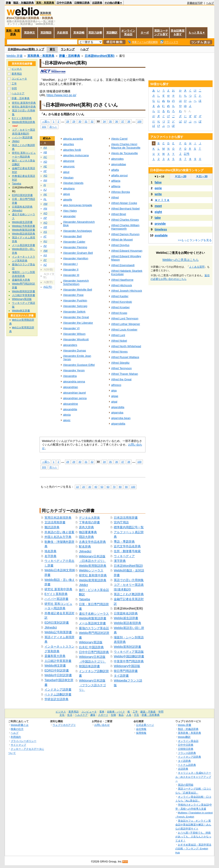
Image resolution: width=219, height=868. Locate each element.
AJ (45, 190)
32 (92, 121)
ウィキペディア (124, 556)
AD (45, 162)
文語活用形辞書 (55, 522)
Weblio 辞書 (15, 56)
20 (84, 487)
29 (74, 121)
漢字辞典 (120, 561)
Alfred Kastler (120, 296)
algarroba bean (121, 418)
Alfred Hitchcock (122, 285)
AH (45, 180)
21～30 (202, 176)
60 (108, 487)
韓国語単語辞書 (89, 666)
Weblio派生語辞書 (126, 618)
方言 (136, 715)
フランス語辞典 (187, 753)
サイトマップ (18, 745)
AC (45, 157)
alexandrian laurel (74, 393)
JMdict (83, 585)
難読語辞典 (52, 527)
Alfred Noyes (119, 352)
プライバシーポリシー (24, 741)
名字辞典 (50, 556)
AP (45, 218)
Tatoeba (84, 599)
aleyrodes (117, 159)
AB (45, 152)
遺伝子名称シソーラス (94, 614)
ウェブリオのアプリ (64, 725)
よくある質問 (197, 267)
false (158, 182)
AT (45, 237)
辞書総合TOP (195, 3)
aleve (67, 194)
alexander (69, 216)
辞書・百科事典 (70, 56)
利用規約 (16, 737)
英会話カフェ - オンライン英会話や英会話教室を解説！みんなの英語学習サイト (193, 825)
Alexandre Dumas (75, 351)
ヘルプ (210, 3)
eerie (158, 188)
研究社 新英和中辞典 (58, 589)
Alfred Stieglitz (120, 363)
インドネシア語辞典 (189, 757)
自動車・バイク (116, 712)
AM (45, 204)
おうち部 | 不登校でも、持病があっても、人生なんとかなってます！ (193, 837)
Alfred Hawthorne (122, 280)
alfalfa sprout (119, 175)
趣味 (93, 715)
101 (44, 127)
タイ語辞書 (121, 676)
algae (115, 396)
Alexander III (71, 275)
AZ (45, 265)
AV (45, 246)
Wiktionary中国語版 (127, 666)
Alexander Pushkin (75, 300)
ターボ (145, 33)
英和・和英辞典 (45, 3)
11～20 (181, 176)
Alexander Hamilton (76, 258)
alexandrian (71, 387)
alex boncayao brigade (78, 205)
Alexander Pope (73, 295)
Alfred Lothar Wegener (126, 324)
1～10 (159, 176)
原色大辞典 (86, 527)
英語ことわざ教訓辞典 (129, 594)
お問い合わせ (102, 725)
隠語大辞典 (86, 537)
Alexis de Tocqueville (125, 153)
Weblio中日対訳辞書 (58, 675)
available (161, 235)
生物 (113, 715)
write (158, 194)
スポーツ (103, 715)
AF (45, 171)
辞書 (8, 3)
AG (45, 176)
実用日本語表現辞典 (58, 518)
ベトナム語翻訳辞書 (58, 694)
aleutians (69, 188)
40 (96, 487)
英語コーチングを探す (161, 32)
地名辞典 (50, 551)
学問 (14, 89)
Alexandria (70, 376)
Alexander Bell (72, 236)
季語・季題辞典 (124, 542)
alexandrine (71, 404)
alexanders (70, 345)
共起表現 (62, 33)
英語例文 (30, 33)
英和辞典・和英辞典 (41, 56)
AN (45, 209)
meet (158, 206)
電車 (102, 712)
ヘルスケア (18, 93)
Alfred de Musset (122, 240)
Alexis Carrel (119, 139)
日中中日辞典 (64, 3)
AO (45, 213)
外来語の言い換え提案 (59, 532)
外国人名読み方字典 (58, 537)
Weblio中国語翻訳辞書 (129, 656)
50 (102, 487)
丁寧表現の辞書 (89, 522)
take (158, 218)
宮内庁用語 (121, 522)
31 (86, 121)
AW (45, 251)
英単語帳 (79, 33)
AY (45, 260)
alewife (68, 200)
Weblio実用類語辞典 (93, 566)
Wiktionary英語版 (91, 642)
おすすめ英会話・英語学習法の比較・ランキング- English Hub (193, 849)
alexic (67, 420)
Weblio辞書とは (20, 725)
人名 (129, 715)
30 (80, 121)
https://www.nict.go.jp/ (61, 95)
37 (123, 121)
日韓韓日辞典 (82, 3)
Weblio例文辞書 (55, 666)
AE (45, 167)
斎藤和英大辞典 (55, 656)
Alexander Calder (74, 242)
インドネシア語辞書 (58, 689)
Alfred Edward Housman (127, 251)
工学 (14, 84)
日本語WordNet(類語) (128, 566)
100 (139, 121)
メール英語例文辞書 (92, 623)
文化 (62, 715)
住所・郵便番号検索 (127, 551)
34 (104, 121)
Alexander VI (71, 328)
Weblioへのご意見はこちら (181, 260)
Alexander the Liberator (78, 323)
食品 (121, 715)
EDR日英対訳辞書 (57, 623)
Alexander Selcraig (75, 306)
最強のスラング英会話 (94, 628)
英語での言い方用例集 (129, 580)
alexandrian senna (75, 398)
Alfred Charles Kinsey (125, 220)
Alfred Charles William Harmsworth (125, 227)
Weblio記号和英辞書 (58, 632)
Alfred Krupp (119, 313)
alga (114, 390)
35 (110, 121)
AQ (45, 223)
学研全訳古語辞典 (56, 699)
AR (45, 227)
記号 (187, 154)
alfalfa (115, 170)
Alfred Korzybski (122, 302)
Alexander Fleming (75, 247)
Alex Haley (70, 211)
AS (45, 232)
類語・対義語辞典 (24, 3)
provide (160, 224)
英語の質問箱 (186, 785)
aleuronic (69, 166)
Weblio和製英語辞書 (93, 618)
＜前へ (46, 121)
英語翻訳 (112, 33)
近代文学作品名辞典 (127, 546)
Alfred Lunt (118, 335)
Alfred (115, 197)
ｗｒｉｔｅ (162, 200)
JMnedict (51, 627)
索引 (52, 49)
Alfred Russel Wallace (125, 357)
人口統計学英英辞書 (58, 661)
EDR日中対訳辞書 (57, 670)
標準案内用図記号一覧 (129, 527)
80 (120, 487)
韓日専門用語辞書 (126, 671)
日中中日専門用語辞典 (94, 652)
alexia (67, 415)
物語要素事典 (88, 532)
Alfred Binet (119, 214)
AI (45, 185)
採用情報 (141, 733)
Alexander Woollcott (76, 339)
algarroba (117, 413)
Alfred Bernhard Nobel (125, 209)
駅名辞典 (85, 546)
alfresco (116, 385)
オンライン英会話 (128, 32)
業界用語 (17, 74)
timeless (161, 229)
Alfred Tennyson (121, 368)
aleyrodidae (119, 164)
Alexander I (70, 264)
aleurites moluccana (76, 155)
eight (158, 212)
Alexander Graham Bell (78, 253)
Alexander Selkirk (74, 312)
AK (45, 195)
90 (126, 487)
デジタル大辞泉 (89, 518)
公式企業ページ (145, 725)
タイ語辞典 (184, 761)
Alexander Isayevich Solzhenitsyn (76, 282)
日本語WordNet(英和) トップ (26, 49)
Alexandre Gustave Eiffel (79, 365)
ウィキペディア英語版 (129, 652)
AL (45, 199)
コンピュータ (19, 79)
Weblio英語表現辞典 (127, 623)
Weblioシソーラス (91, 570)
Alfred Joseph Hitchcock (127, 291)
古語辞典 (97, 3)
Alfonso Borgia (121, 192)
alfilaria (116, 181)
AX (45, 255)
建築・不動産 (148, 712)
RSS (125, 862)
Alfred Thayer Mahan (125, 374)
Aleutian (68, 178)
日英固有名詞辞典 (126, 613)
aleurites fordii (72, 150)
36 (116, 121)
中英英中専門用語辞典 (129, 661)
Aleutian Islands (73, 183)
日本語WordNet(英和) (100, 56)
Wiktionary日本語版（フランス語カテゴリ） (92, 685)
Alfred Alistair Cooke (124, 203)
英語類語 (46, 33)
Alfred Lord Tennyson (125, 318)
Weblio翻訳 (184, 737)
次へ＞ (53, 127)
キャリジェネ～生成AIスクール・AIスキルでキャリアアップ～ (193, 777)
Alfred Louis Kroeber (124, 330)
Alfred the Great (121, 379)
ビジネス (17, 69)
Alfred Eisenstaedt (123, 265)
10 (78, 487)
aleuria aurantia (73, 139)
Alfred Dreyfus (120, 245)
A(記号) (48, 287)
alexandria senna (74, 382)
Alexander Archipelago (78, 231)
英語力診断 (95, 33)
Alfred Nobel (119, 341)
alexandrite (70, 409)
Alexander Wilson (74, 334)
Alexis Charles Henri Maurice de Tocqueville (126, 146)
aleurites (69, 144)
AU (45, 241)
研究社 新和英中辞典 (93, 575)
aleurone (69, 161)
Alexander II (71, 269)
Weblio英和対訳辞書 (127, 647)
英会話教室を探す (178, 32)
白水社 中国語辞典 (91, 647)
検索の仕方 (17, 729)
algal (114, 402)
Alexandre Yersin (74, 370)
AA (45, 148)
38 (129, 121)
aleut (66, 172)
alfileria (116, 186)
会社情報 (141, 729)
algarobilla (118, 407)
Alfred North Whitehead (126, 346)
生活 (70, 715)
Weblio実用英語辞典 (93, 580)
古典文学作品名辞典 (92, 542)
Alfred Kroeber (121, 307)
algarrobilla (118, 424)
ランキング (68, 49)
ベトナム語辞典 (187, 765)
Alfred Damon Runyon (125, 234)
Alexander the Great (76, 317)
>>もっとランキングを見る (195, 240)
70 (114, 487)
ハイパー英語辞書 (56, 599)
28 (68, 121)
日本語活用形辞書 (126, 518)
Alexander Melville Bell (78, 290)
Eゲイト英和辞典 (56, 594)
